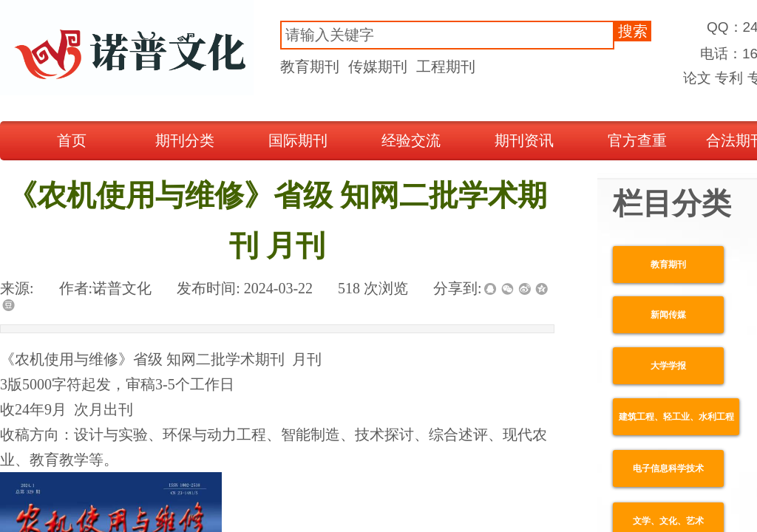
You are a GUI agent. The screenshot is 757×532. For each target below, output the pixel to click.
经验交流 (411, 140)
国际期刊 (298, 140)
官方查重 (637, 140)
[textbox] (447, 35)
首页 (72, 140)
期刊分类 (185, 140)
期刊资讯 (524, 140)
